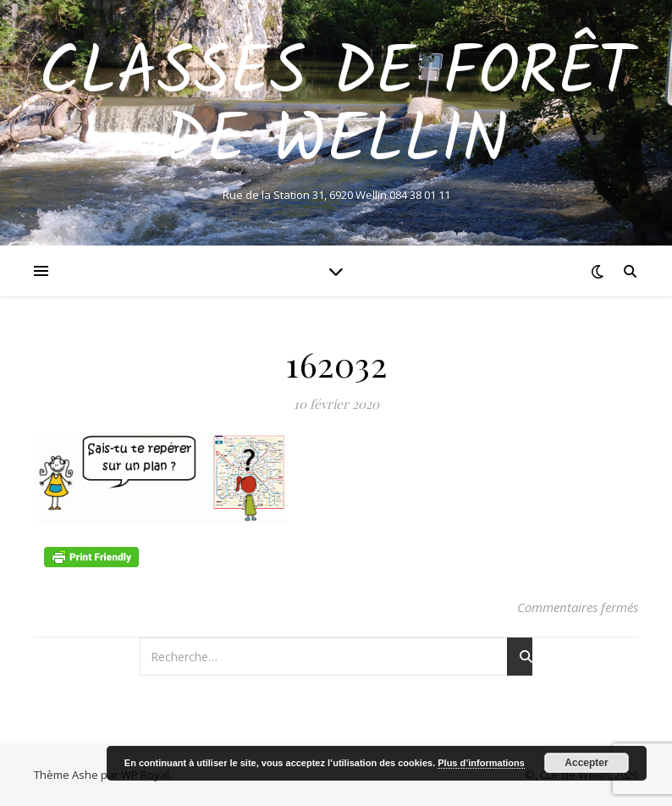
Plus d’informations (481, 763)
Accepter (586, 763)
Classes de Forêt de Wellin (336, 108)
